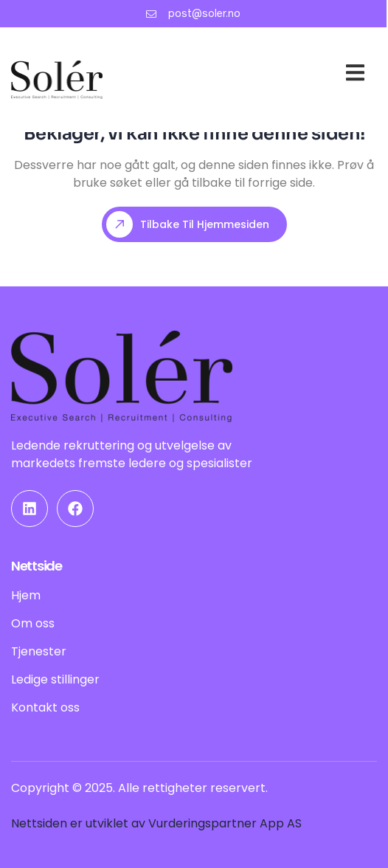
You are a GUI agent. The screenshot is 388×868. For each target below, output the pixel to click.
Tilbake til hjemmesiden (188, 224)
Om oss (274, 75)
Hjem (222, 57)
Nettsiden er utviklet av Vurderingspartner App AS (156, 823)
